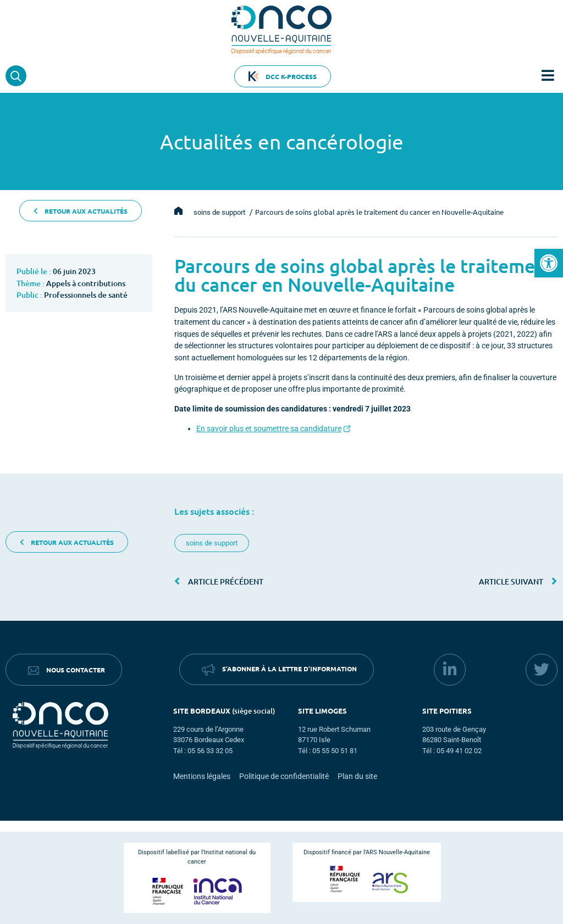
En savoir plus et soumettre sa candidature (269, 429)
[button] (549, 263)
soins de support (212, 543)
